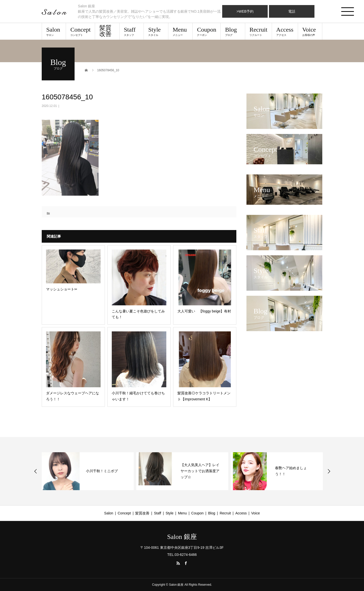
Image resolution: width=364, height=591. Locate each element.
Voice (310, 31)
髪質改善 (105, 31)
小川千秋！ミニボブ (102, 471)
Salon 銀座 (182, 537)
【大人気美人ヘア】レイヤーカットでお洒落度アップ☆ (200, 471)
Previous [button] (36, 471)
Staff (132, 31)
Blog (233, 31)
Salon (54, 31)
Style (156, 31)
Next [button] (329, 471)
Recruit (258, 31)
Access (285, 31)
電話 (292, 11)
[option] (88, 471)
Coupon (207, 31)
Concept (80, 31)
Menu (180, 31)
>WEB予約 (245, 11)
